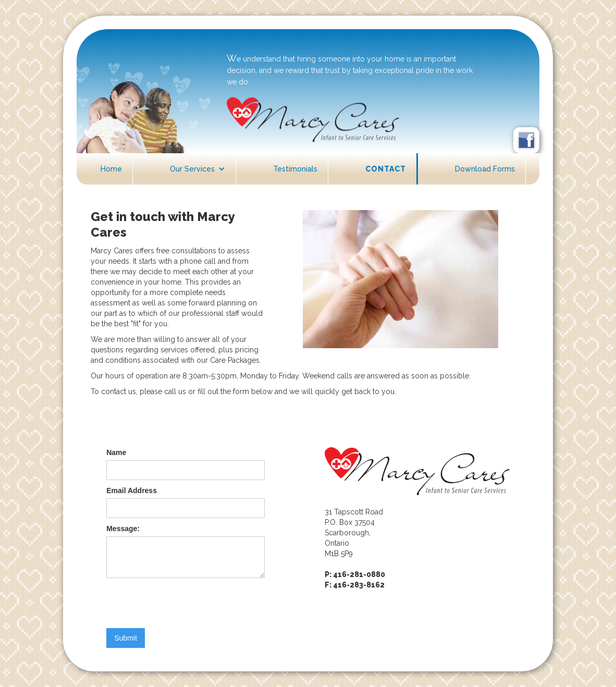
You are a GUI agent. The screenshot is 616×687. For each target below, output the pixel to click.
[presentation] (186, 604)
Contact (386, 169)
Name (116, 452)
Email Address (132, 490)
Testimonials (295, 169)
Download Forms (485, 169)
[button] (198, 169)
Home (111, 169)
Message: (123, 529)
